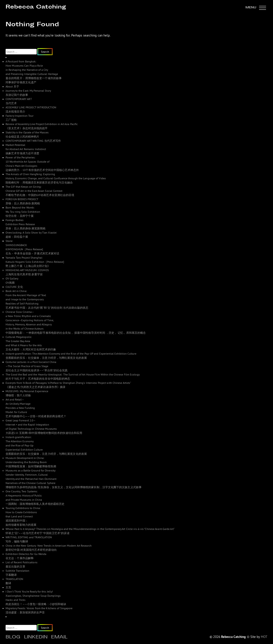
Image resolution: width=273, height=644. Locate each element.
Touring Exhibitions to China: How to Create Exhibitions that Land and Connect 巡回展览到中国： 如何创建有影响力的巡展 (23, 516)
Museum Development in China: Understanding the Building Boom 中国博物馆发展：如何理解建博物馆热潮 (31, 462)
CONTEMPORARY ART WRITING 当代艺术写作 (33, 141)
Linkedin (36, 637)
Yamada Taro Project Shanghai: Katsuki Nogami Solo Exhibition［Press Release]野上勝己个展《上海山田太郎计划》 (35, 262)
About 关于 (12, 86)
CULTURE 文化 (14, 287)
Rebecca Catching (36, 7)
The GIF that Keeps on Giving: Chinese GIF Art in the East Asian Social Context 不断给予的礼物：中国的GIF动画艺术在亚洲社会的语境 (40, 191)
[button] (256, 8)
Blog (13, 637)
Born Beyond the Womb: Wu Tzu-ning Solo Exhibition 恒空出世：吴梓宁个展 (23, 212)
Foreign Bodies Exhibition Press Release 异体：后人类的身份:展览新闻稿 (26, 224)
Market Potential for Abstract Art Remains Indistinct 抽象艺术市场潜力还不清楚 (26, 149)
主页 (8, 587)
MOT (264, 637)
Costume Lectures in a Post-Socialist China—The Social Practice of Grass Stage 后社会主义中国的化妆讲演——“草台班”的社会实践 (37, 366)
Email (59, 637)
